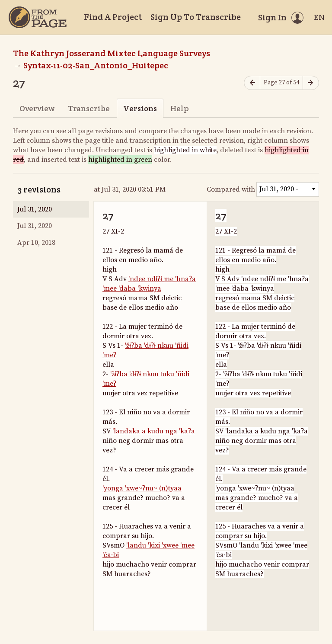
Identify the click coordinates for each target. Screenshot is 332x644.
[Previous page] (252, 83)
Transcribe (89, 108)
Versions (140, 108)
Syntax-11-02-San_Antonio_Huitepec (96, 65)
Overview (37, 108)
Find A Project (113, 17)
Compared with (231, 189)
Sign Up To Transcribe (196, 17)
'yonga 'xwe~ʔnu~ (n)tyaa (142, 488)
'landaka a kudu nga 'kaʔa (154, 431)
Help (180, 108)
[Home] (38, 17)
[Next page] (311, 83)
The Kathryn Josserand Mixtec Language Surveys (112, 53)
